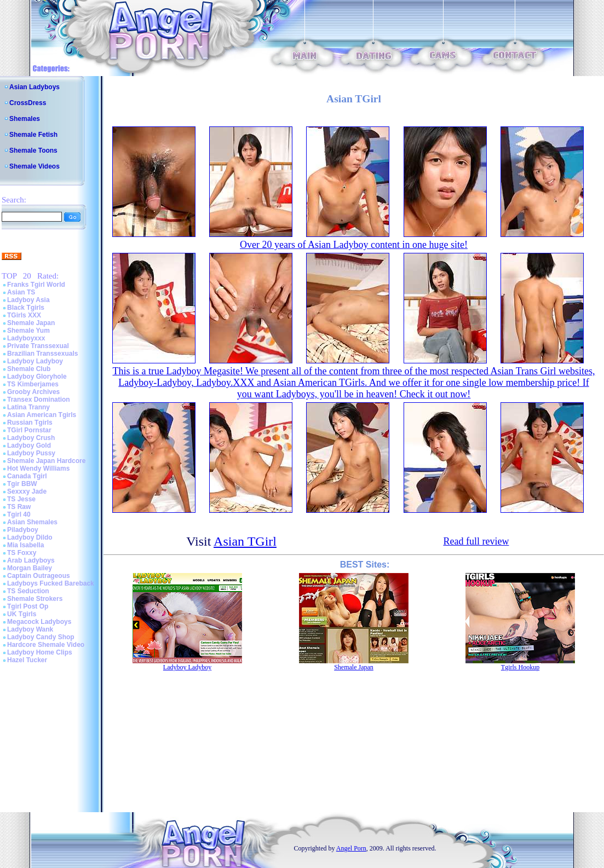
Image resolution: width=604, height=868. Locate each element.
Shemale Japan (31, 323)
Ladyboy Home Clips (40, 652)
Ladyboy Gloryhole (37, 377)
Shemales (25, 119)
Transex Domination (39, 400)
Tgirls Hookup (520, 667)
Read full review (476, 541)
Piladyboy (23, 530)
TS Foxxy (22, 553)
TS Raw (19, 507)
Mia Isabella (25, 545)
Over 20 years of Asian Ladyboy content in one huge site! (354, 245)
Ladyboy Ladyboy (35, 361)
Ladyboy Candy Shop (41, 637)
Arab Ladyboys (31, 560)
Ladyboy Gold (29, 445)
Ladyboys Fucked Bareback (51, 583)
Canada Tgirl (27, 476)
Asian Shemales (32, 522)
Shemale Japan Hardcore (46, 461)
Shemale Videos (34, 166)
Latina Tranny (28, 407)
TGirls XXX (24, 315)
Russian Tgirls (30, 423)
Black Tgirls (26, 308)
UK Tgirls (22, 614)
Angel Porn (351, 848)
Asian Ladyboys (34, 87)
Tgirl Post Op (28, 606)
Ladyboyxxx (26, 338)
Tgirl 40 (19, 514)
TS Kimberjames (33, 384)
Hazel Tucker (27, 660)
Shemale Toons (33, 151)
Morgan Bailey (30, 568)
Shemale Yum (28, 331)
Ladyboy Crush (31, 438)
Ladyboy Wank (30, 629)
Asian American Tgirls (42, 415)
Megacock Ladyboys (39, 622)
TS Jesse (21, 499)
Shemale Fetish (33, 135)
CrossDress (28, 103)
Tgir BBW (22, 484)
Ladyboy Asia (28, 300)
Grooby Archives (33, 392)
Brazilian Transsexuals (42, 354)
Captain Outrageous (39, 576)
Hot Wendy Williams (38, 468)
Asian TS (21, 292)
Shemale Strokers (35, 599)
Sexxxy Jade (27, 491)
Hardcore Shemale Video (46, 645)
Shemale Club (29, 369)
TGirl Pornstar (29, 430)
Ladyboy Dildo (30, 537)
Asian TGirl (245, 541)
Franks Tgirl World (36, 285)
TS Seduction (28, 591)
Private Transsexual (38, 346)
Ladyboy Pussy (31, 453)
